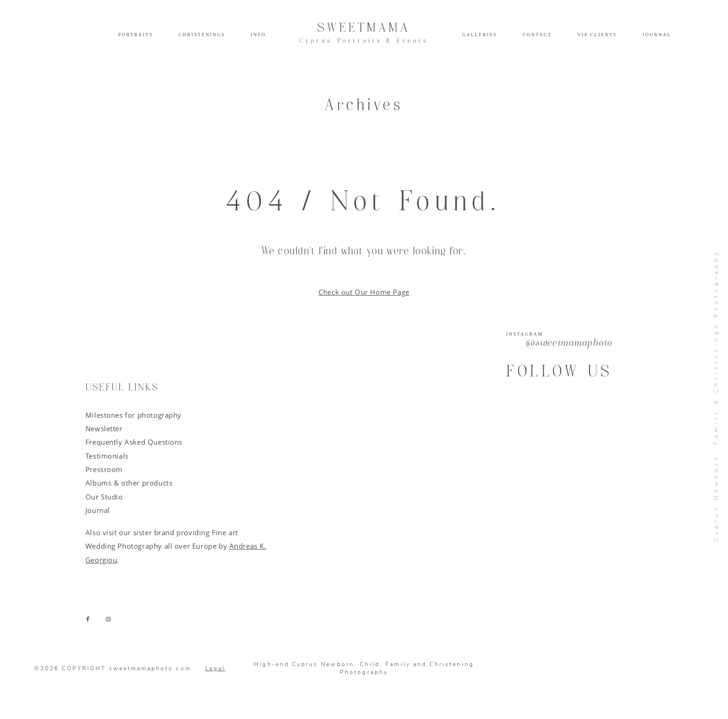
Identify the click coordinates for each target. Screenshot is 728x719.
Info (258, 35)
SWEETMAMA (364, 33)
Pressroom (104, 469)
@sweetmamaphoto (569, 344)
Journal (657, 35)
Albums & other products (129, 483)
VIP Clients (597, 35)
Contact (537, 35)
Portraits (136, 35)
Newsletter (104, 428)
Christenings (202, 35)
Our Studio (104, 497)
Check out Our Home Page (364, 292)
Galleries (479, 35)
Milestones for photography (133, 415)
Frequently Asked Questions (134, 442)
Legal (215, 668)
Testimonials (107, 456)
